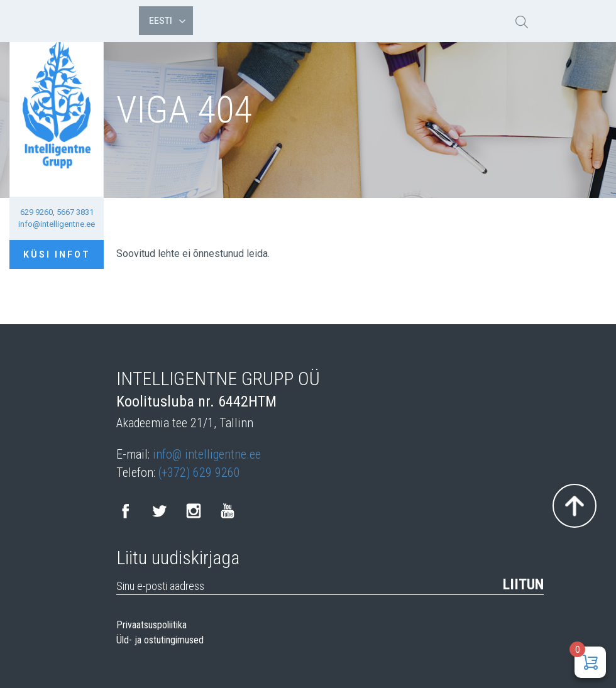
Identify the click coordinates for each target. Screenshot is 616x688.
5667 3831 (75, 212)
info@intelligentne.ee (57, 224)
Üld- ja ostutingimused (160, 640)
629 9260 (36, 212)
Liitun (523, 584)
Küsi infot (57, 254)
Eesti (167, 21)
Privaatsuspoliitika (151, 625)
